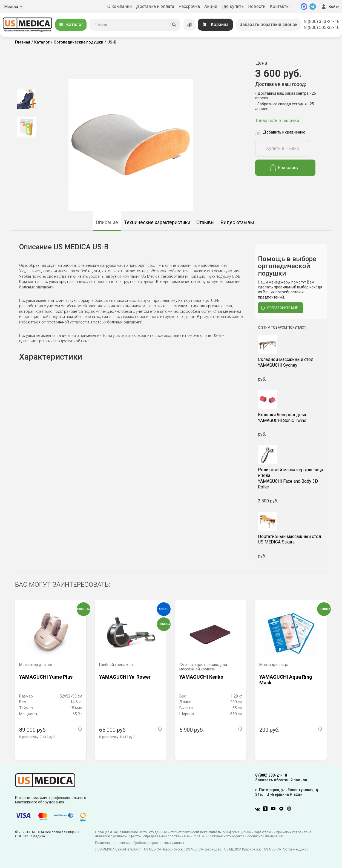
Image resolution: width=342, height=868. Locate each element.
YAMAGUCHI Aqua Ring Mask (286, 680)
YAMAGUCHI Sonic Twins (291, 418)
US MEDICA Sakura (291, 539)
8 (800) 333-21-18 (322, 21)
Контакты (280, 6)
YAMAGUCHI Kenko (201, 677)
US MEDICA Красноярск (242, 849)
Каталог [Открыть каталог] (71, 24)
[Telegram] (313, 7)
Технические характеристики (157, 222)
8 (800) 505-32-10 (322, 28)
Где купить (233, 6)
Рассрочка (189, 6)
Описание (107, 222)
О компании (120, 6)
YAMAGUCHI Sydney (291, 362)
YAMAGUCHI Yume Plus (46, 677)
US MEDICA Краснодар (203, 849)
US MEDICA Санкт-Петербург (119, 849)
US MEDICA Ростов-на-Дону (285, 849)
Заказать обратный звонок (269, 24)
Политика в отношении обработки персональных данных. (140, 843)
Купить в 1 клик (283, 148)
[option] (27, 99)
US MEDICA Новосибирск (163, 849)
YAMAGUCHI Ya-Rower (125, 677)
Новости (257, 6)
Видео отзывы (237, 222)
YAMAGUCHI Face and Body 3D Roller (291, 478)
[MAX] (304, 7)
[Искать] (174, 25)
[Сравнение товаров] (189, 25)
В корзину (284, 168)
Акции (211, 6)
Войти (330, 7)
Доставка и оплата (155, 6)
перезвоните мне (279, 308)
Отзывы (206, 222)
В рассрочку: (37, 737)
